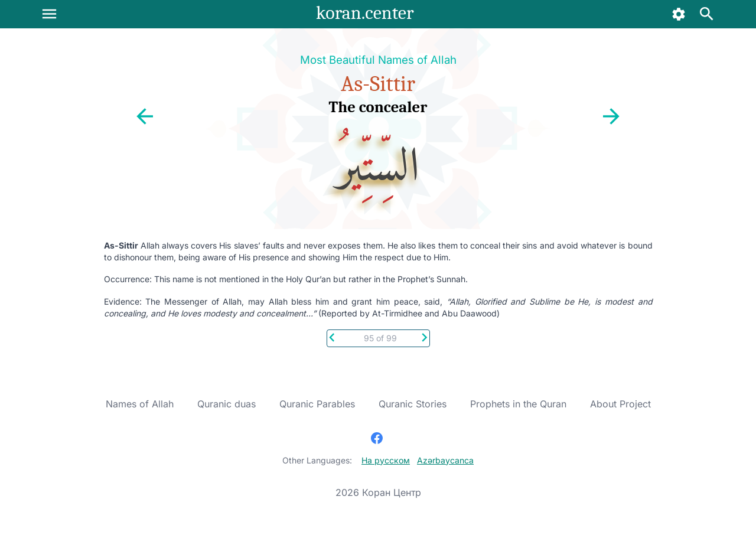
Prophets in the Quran (518, 404)
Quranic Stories (413, 404)
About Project (620, 404)
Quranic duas (227, 404)
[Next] (424, 337)
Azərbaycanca (445, 460)
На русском (386, 460)
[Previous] (332, 337)
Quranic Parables (317, 404)
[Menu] (49, 14)
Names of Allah (140, 404)
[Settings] (679, 14)
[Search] (707, 14)
